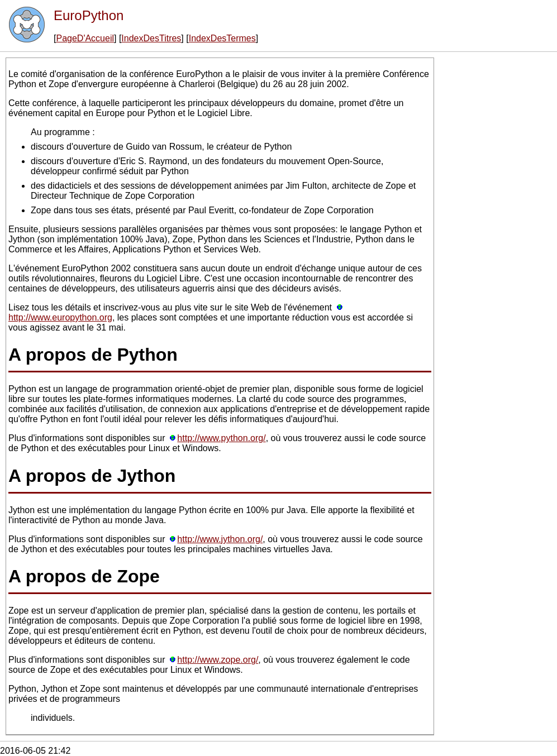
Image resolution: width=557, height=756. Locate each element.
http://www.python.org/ (221, 438)
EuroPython (89, 15)
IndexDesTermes (222, 38)
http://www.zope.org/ (218, 660)
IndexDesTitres (151, 38)
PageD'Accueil (85, 38)
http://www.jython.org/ (220, 539)
